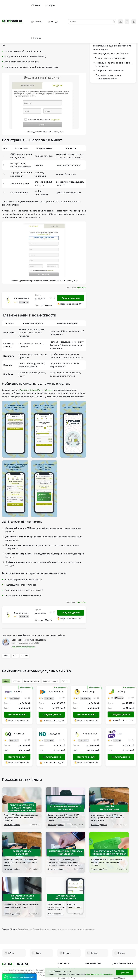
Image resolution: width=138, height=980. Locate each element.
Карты (50, 5)
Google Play (36, 390)
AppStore (24, 390)
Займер (121, 691)
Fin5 (120, 734)
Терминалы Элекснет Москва (122, 944)
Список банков (119, 929)
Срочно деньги (22, 298)
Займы (36, 5)
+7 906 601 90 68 (66, 924)
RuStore (48, 390)
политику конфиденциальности (100, 974)
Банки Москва (119, 933)
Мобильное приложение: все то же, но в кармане (113, 64)
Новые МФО (118, 955)
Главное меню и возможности (109, 58)
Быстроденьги (56, 691)
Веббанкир (89, 691)
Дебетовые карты (51, 681)
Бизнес (36, 38)
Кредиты (37, 22)
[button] (19, 977)
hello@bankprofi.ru (67, 929)
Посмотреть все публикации (24, 647)
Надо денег (54, 734)
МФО (15, 656)
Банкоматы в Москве (122, 938)
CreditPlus (19, 734)
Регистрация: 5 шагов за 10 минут (111, 54)
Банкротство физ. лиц (122, 924)
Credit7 (18, 691)
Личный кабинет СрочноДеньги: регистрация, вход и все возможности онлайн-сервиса (112, 46)
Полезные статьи (92, 953)
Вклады (53, 22)
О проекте (90, 924)
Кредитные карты (32, 681)
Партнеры (89, 943)
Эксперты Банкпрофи (94, 948)
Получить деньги (71, 298)
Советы (25, 656)
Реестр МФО (118, 950)
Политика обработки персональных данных (95, 937)
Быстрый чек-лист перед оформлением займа (107, 77)
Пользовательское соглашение (93, 930)
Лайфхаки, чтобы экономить (109, 71)
